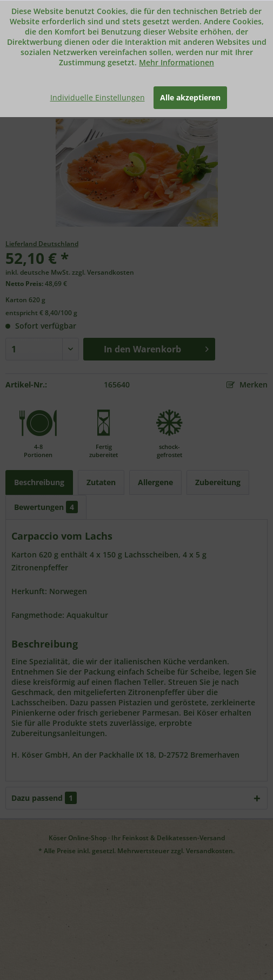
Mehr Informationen (177, 62)
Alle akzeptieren (190, 97)
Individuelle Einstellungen (98, 97)
